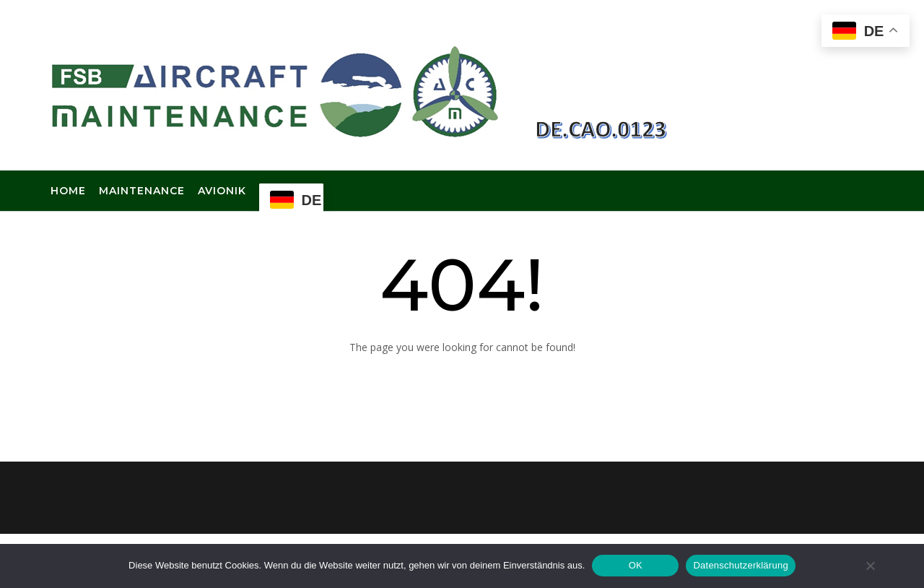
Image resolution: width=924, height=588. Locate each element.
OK (636, 565)
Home (68, 191)
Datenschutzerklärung (740, 565)
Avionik (222, 191)
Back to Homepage (462, 382)
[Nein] (870, 566)
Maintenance (142, 191)
